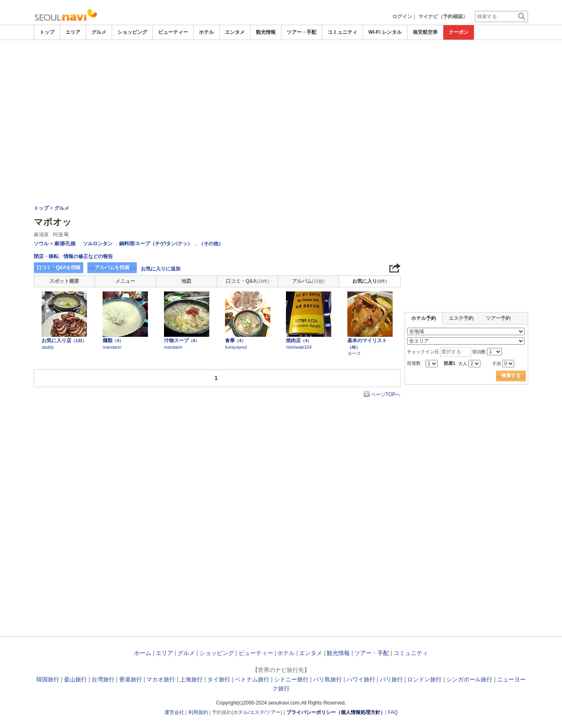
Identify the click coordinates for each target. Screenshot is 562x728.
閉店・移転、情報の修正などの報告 (73, 256)
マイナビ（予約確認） (443, 16)
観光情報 (266, 32)
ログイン (402, 16)
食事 (235, 341)
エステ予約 (461, 318)
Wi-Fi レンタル (385, 32)
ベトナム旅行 (252, 679)
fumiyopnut (236, 347)
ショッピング (132, 32)
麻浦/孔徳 (65, 244)
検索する (511, 376)
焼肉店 (299, 341)
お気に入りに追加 (161, 269)
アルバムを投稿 (112, 268)
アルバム (308, 281)
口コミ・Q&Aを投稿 (59, 268)
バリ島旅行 (328, 679)
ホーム (143, 653)
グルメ (99, 32)
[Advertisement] (281, 63)
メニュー (125, 281)
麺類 (113, 341)
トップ (47, 32)
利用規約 (198, 712)
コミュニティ (342, 32)
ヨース (354, 353)
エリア (73, 32)
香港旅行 (131, 679)
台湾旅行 (103, 679)
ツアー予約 (498, 318)
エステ (257, 712)
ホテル (206, 32)
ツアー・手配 (302, 32)
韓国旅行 (48, 679)
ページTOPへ (386, 395)
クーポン (459, 32)
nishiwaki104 (299, 347)
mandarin (112, 347)
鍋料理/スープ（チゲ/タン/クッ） (156, 244)
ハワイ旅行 (361, 679)
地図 (186, 281)
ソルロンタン (98, 244)
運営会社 (174, 712)
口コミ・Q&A (247, 281)
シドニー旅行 (291, 679)
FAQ (393, 712)
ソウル (41, 244)
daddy (48, 347)
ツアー (273, 712)
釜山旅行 (75, 679)
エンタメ (235, 32)
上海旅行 (191, 679)
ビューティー (173, 32)
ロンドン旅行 (424, 679)
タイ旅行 (219, 679)
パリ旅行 (391, 679)
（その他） (211, 244)
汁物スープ (182, 341)
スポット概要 (64, 281)
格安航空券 (425, 32)
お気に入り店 (64, 341)
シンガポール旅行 (469, 679)
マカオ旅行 (161, 679)
